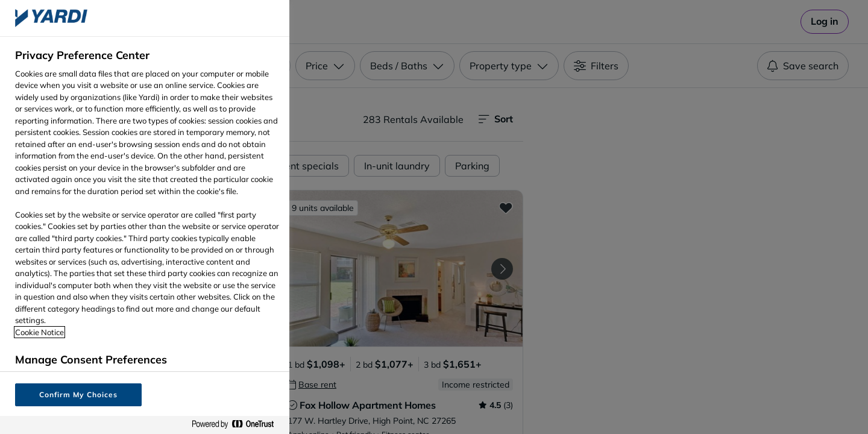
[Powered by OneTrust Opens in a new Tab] (237, 425)
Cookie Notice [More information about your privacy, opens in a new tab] (39, 332)
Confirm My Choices (78, 395)
